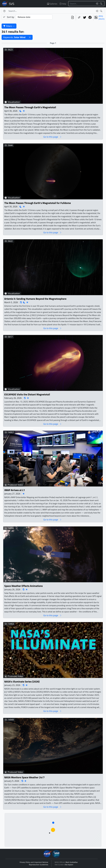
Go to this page (52, 137)
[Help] (4, 11)
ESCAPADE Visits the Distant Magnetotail (27, 395)
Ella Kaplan (69, 865)
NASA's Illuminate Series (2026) (22, 682)
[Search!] (101, 4)
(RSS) (101, 16)
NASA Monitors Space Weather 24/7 (24, 777)
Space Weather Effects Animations (23, 586)
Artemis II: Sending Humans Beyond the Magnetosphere (35, 299)
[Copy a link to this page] (79, 17)
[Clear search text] (96, 4)
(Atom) (101, 19)
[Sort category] (34, 17)
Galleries (52, 4)
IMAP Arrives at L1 (15, 490)
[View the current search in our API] (73, 17)
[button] (30, 37)
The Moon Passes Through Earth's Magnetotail (30, 107)
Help (63, 4)
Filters (9, 26)
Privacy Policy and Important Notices (34, 862)
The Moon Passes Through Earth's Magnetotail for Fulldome (37, 203)
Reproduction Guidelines (38, 865)
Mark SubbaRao (72, 862)
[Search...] (81, 4)
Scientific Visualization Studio (12, 4)
